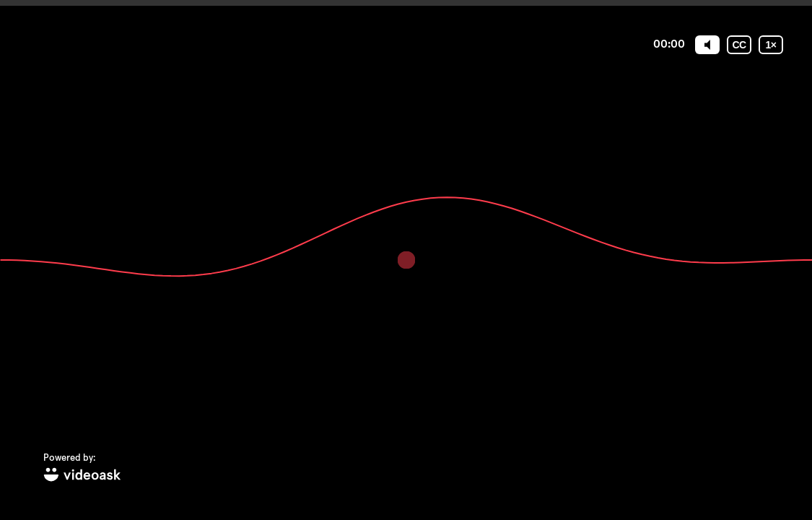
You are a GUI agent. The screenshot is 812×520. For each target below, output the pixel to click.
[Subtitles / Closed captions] (739, 45)
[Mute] (707, 45)
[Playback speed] (771, 45)
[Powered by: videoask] (82, 468)
